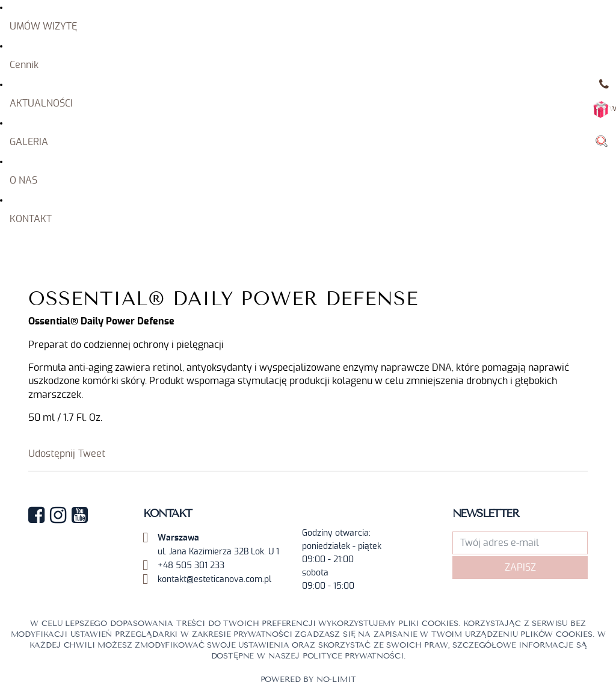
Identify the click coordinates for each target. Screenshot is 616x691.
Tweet (92, 454)
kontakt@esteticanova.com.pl (214, 580)
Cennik (24, 65)
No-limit (336, 680)
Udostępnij (52, 454)
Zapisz (520, 568)
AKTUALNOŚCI (41, 104)
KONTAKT (31, 219)
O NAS (23, 181)
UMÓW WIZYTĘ (43, 26)
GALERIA (29, 142)
